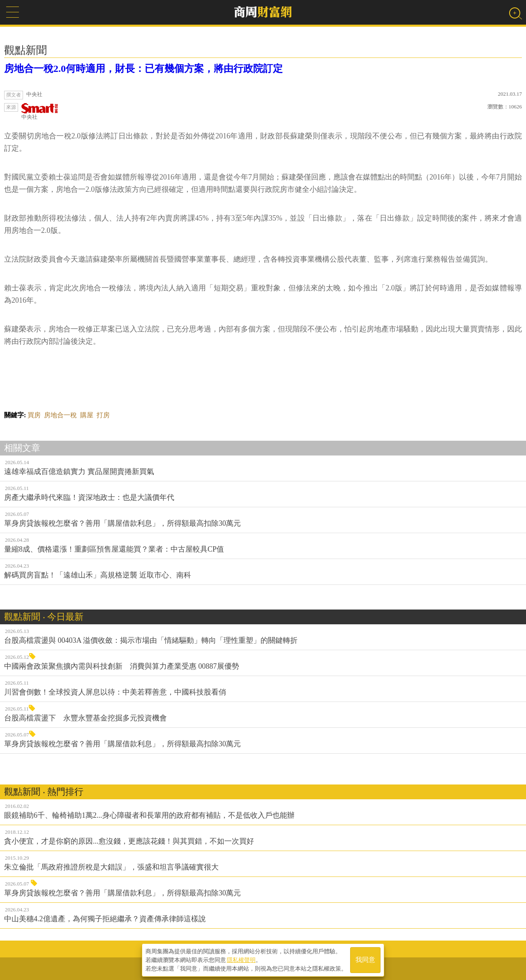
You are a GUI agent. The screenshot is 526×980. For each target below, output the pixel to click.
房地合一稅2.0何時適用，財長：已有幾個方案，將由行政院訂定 (143, 69)
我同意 (365, 960)
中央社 (40, 112)
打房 (103, 415)
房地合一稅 (60, 415)
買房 (34, 415)
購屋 (87, 415)
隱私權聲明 (241, 960)
